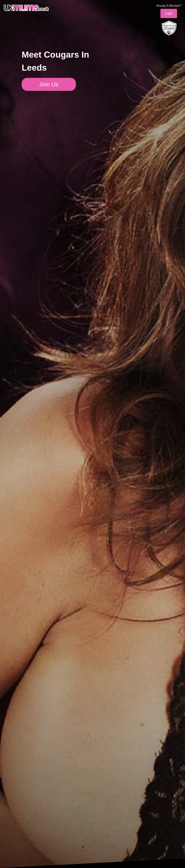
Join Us (49, 84)
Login (169, 13)
